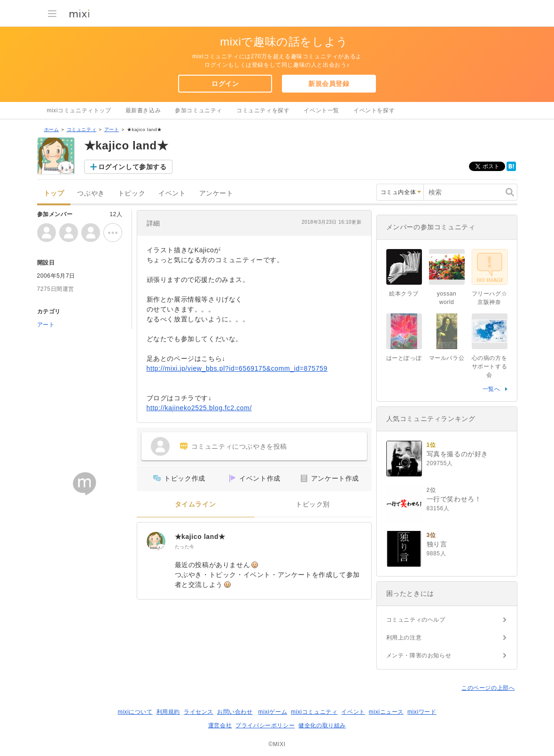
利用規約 (168, 712)
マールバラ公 (447, 358)
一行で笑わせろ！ (454, 499)
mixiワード (422, 712)
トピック (132, 193)
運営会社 (220, 725)
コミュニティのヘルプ (416, 620)
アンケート (216, 193)
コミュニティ (82, 129)
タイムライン (195, 504)
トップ (54, 193)
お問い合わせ (235, 712)
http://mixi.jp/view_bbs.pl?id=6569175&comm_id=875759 (237, 368)
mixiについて (135, 712)
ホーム (52, 129)
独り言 (437, 544)
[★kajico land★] (156, 541)
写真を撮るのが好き (457, 454)
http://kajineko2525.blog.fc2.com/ (199, 408)
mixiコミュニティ (314, 712)
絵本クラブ (404, 294)
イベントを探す (374, 110)
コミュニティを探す (263, 110)
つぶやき (91, 193)
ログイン (225, 84)
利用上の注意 (404, 638)
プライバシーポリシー (265, 725)
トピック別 (313, 504)
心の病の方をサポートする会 (490, 366)
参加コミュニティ (199, 110)
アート (112, 129)
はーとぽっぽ (404, 358)
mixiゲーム (273, 712)
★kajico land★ (200, 537)
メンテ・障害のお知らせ (419, 655)
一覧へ (492, 389)
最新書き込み (143, 110)
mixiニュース (386, 712)
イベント (172, 193)
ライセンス (199, 712)
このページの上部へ (488, 688)
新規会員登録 (329, 84)
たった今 (185, 547)
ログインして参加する (133, 167)
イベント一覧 (321, 110)
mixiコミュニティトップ (79, 110)
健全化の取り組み (322, 725)
